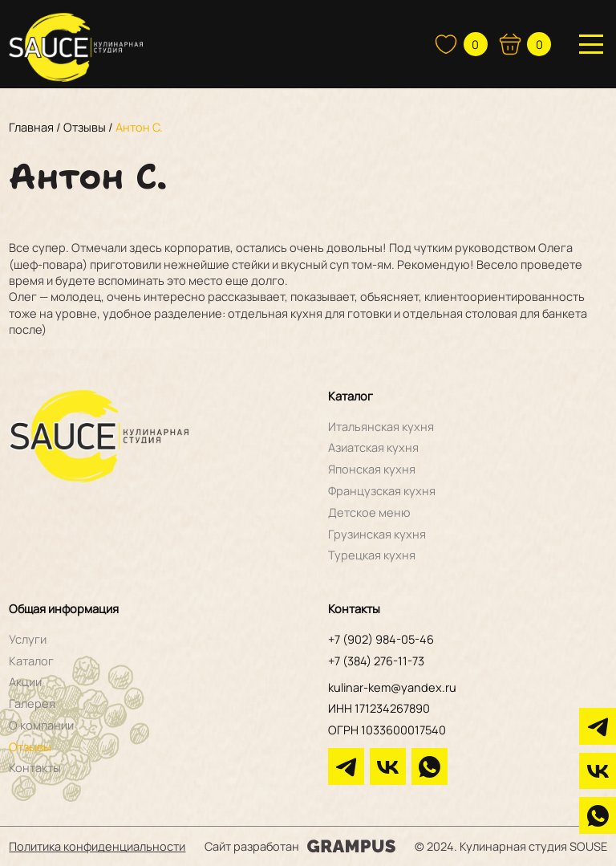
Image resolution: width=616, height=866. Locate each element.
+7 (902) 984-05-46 (381, 639)
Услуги (28, 639)
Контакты (35, 767)
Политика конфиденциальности (97, 846)
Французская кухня (382, 490)
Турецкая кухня (372, 555)
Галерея (32, 703)
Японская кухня (372, 469)
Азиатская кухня (373, 447)
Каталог (31, 661)
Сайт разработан (300, 846)
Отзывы (30, 746)
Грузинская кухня (377, 534)
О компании (41, 725)
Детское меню (369, 512)
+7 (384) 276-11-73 (376, 661)
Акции (25, 681)
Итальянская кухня (381, 426)
